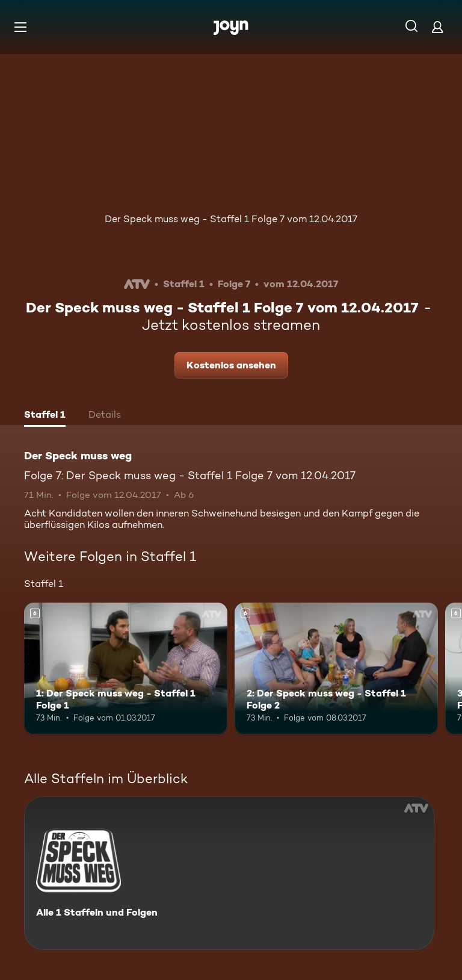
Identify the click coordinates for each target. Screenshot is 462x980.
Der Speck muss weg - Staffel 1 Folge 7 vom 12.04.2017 (231, 219)
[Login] (437, 27)
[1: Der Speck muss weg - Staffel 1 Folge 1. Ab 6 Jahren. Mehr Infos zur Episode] (126, 669)
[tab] (45, 416)
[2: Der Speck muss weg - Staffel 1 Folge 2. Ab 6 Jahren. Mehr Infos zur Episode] (336, 669)
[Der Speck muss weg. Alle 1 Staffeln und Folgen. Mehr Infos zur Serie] (229, 873)
